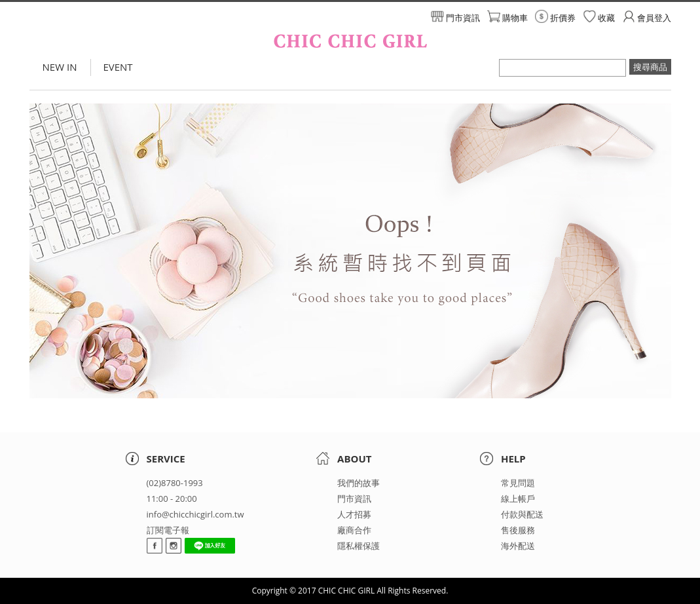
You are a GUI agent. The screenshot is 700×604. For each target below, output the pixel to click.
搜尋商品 (650, 67)
